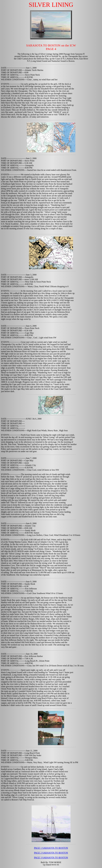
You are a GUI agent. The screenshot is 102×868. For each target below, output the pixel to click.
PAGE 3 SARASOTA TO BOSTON (51, 858)
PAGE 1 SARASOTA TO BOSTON (51, 848)
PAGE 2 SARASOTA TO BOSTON (51, 853)
